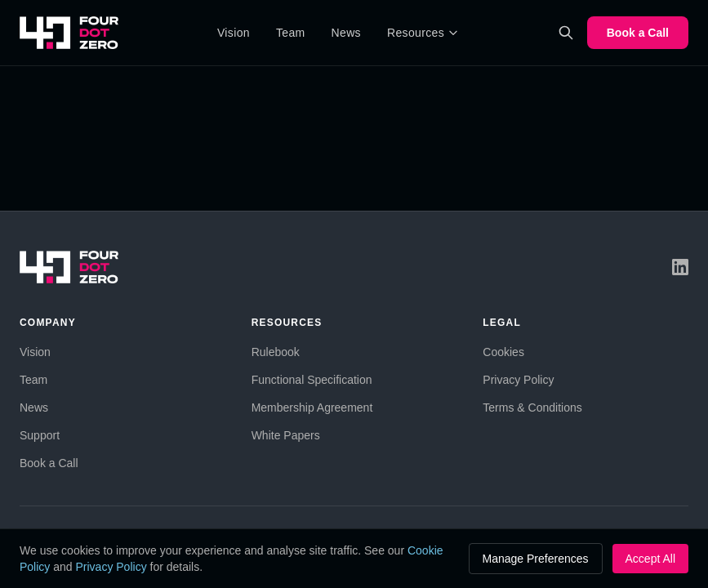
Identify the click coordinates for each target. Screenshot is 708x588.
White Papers (286, 435)
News (346, 33)
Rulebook (276, 352)
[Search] (566, 33)
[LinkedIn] (680, 267)
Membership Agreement (312, 408)
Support (40, 435)
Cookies (503, 352)
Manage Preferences (536, 559)
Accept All (650, 559)
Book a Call (638, 33)
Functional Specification (312, 380)
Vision (234, 33)
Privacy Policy (518, 380)
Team (291, 33)
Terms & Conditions (532, 408)
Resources (423, 33)
